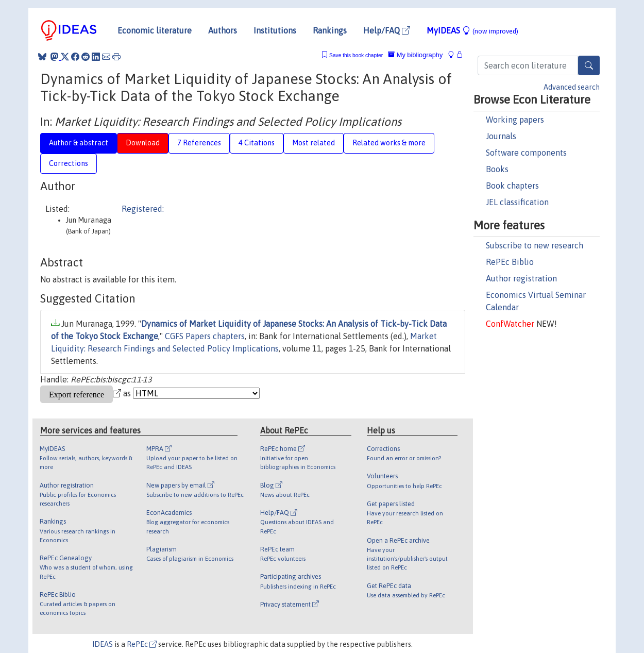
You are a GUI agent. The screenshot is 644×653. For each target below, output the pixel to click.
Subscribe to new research (535, 245)
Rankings (330, 30)
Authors (223, 30)
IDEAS (103, 644)
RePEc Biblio (510, 262)
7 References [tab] (199, 143)
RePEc (142, 644)
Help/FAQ (387, 30)
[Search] (589, 65)
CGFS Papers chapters (205, 336)
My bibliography (415, 55)
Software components (526, 153)
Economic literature (155, 30)
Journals (501, 136)
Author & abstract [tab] (79, 143)
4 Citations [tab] (257, 143)
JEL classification (517, 202)
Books (497, 169)
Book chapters (512, 186)
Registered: (143, 209)
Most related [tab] (313, 143)
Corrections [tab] (69, 163)
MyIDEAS (472, 30)
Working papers (515, 120)
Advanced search (572, 87)
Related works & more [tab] (389, 143)
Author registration (521, 278)
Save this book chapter (356, 55)
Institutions (275, 30)
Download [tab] (143, 143)
